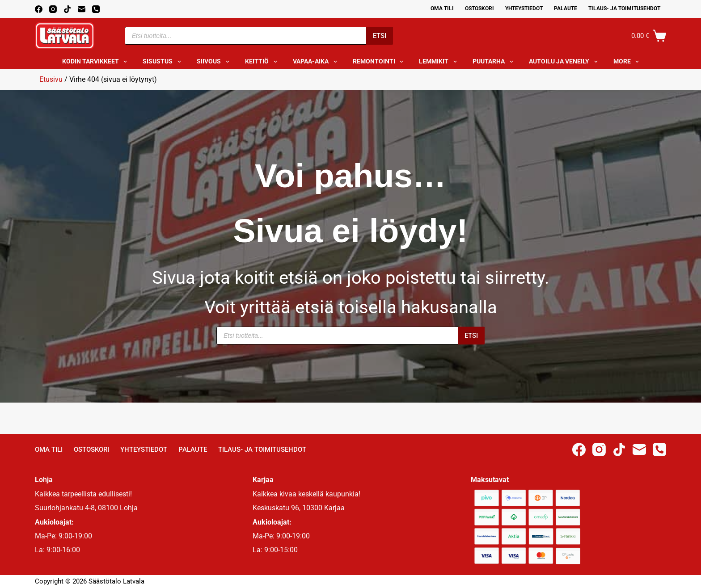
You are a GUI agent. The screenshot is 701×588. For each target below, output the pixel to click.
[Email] (82, 9)
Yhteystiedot (524, 8)
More (628, 62)
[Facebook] (39, 9)
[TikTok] (67, 9)
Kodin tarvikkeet (97, 62)
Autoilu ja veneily (565, 62)
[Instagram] (53, 9)
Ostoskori (479, 8)
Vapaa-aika (317, 62)
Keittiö (263, 62)
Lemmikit (440, 62)
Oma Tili (442, 8)
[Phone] (96, 9)
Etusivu (51, 79)
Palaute (566, 8)
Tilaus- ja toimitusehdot (624, 8)
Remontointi (380, 62)
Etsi (380, 36)
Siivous (215, 62)
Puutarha (495, 62)
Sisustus (164, 62)
